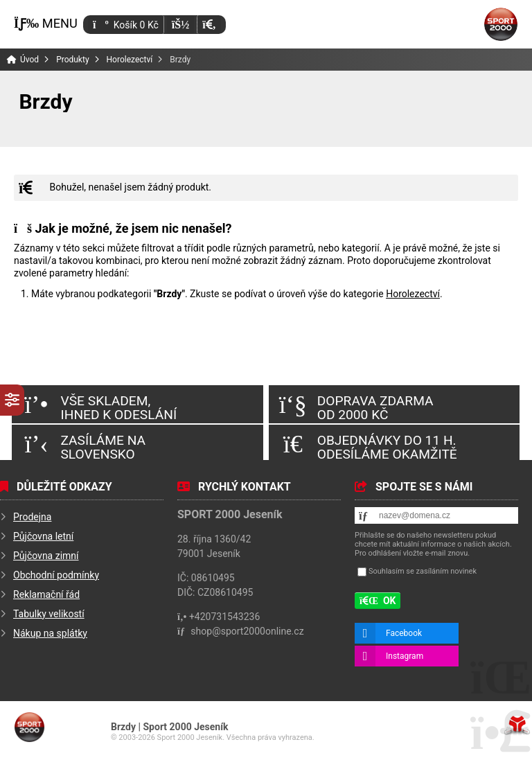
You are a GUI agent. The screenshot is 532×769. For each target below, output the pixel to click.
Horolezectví (130, 60)
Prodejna (32, 517)
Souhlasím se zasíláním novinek (423, 571)
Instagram (405, 656)
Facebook (404, 633)
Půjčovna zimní (46, 556)
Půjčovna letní (43, 536)
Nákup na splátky (50, 633)
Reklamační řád (46, 594)
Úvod (501, 24)
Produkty (72, 60)
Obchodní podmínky (56, 575)
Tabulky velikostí (49, 614)
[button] (209, 25)
